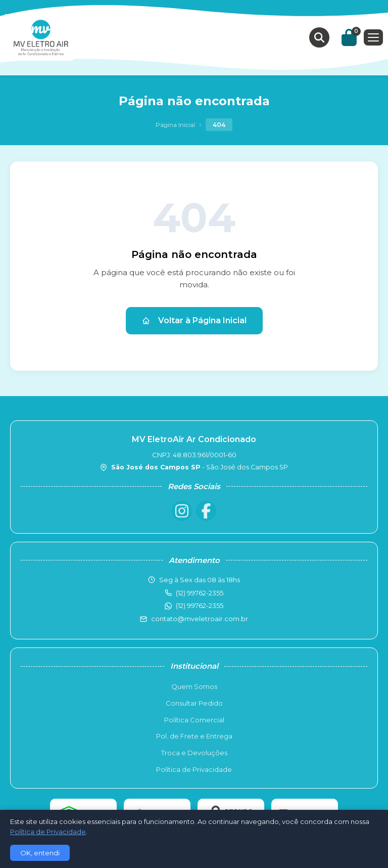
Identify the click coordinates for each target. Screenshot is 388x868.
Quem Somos (194, 686)
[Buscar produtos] (319, 37)
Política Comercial (194, 720)
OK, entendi (40, 853)
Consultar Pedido (194, 703)
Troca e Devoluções (194, 753)
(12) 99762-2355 (200, 605)
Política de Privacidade (194, 769)
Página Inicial (175, 125)
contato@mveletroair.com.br (200, 619)
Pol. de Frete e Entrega (194, 736)
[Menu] (373, 37)
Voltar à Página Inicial (194, 320)
